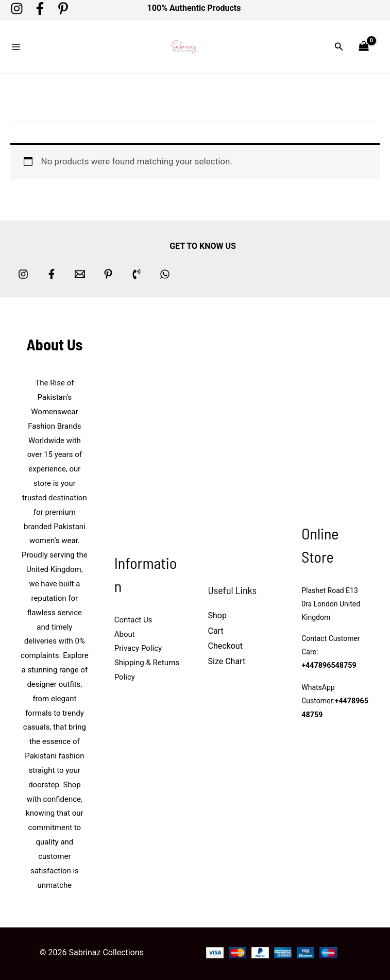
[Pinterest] (63, 9)
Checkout (225, 643)
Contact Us (133, 617)
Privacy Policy (138, 645)
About (125, 631)
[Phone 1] (137, 271)
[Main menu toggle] (16, 45)
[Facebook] (40, 9)
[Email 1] (80, 271)
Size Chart (227, 658)
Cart (216, 627)
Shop (217, 612)
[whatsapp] (165, 271)
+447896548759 (328, 663)
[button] (339, 45)
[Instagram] (17, 9)
